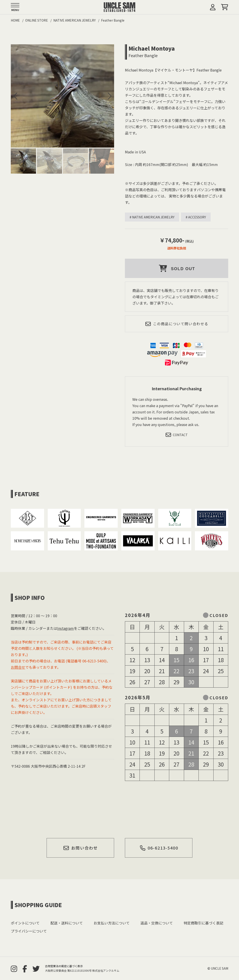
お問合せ (18, 667)
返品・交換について (157, 923)
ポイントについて (25, 923)
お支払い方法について (112, 923)
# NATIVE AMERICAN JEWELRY (152, 217)
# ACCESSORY (196, 217)
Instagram (65, 628)
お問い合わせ (81, 848)
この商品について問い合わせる (177, 324)
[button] (110, 96)
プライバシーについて (29, 931)
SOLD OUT (177, 268)
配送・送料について (67, 923)
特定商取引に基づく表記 (203, 923)
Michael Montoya (152, 48)
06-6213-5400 (159, 848)
